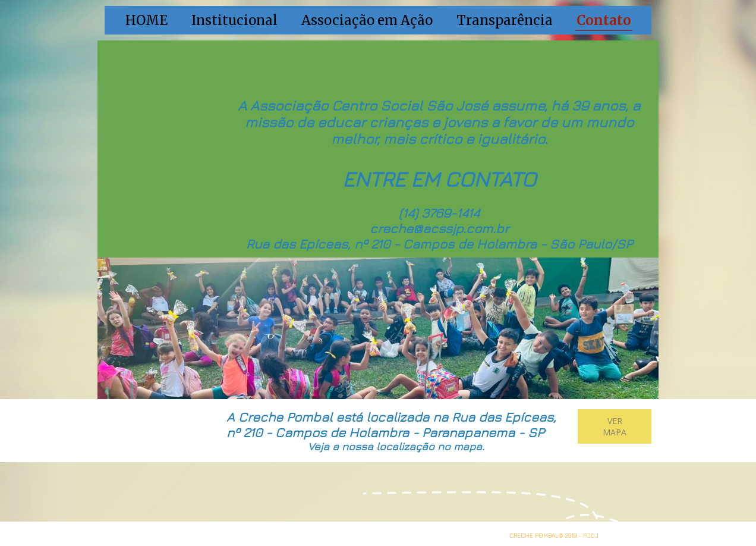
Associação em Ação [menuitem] (367, 20)
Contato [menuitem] (604, 20)
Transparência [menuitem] (505, 20)
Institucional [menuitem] (234, 20)
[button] (615, 426)
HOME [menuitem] (147, 20)
